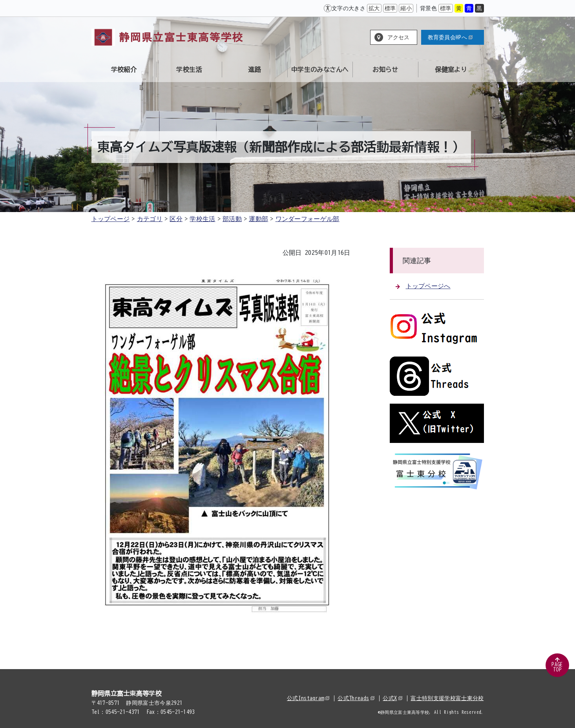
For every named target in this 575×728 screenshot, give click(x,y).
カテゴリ (150, 219)
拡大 (374, 8)
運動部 (258, 219)
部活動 (232, 219)
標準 (390, 8)
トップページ (111, 219)
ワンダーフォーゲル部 (308, 219)
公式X (392, 698)
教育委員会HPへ (450, 37)
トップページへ (423, 286)
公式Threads (356, 698)
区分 (176, 219)
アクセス (399, 37)
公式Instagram (308, 698)
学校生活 (202, 219)
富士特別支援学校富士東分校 (447, 698)
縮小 (406, 8)
